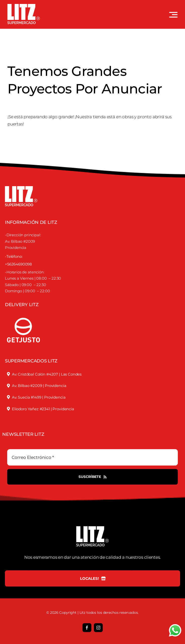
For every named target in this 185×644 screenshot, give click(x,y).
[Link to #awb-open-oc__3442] (173, 15)
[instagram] (98, 628)
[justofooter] (24, 312)
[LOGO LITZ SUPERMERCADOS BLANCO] (24, 6)
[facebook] (87, 628)
